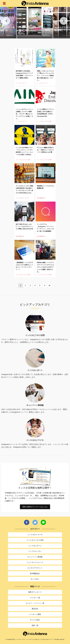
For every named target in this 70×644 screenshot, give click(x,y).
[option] (35, 21)
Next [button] (64, 21)
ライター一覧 (35, 598)
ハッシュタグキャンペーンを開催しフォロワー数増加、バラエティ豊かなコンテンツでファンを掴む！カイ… (24, 114)
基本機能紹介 (41, 198)
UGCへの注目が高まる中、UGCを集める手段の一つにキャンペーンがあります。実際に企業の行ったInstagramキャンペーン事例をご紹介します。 (35, 411)
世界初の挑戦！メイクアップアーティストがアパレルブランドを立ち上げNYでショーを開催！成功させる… (45, 267)
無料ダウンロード (35, 592)
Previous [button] (6, 21)
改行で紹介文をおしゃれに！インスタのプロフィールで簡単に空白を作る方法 (24, 227)
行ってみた (35, 579)
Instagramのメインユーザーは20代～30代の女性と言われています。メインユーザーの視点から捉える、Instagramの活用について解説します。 (35, 446)
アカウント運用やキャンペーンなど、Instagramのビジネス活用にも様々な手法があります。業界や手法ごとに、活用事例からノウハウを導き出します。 (35, 341)
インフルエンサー (35, 551)
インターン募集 (35, 614)
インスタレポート (21, 83)
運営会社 (35, 609)
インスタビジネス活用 (44, 121)
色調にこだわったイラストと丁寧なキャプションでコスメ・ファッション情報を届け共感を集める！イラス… (45, 76)
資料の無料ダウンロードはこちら (35, 507)
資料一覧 (35, 625)
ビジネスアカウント (35, 568)
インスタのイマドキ (22, 198)
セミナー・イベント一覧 (35, 603)
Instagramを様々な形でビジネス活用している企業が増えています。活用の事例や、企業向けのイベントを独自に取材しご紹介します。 (35, 376)
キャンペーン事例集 (35, 557)
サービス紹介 (35, 620)
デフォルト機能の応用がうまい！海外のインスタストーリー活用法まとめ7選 (45, 150)
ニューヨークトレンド (33, 35)
